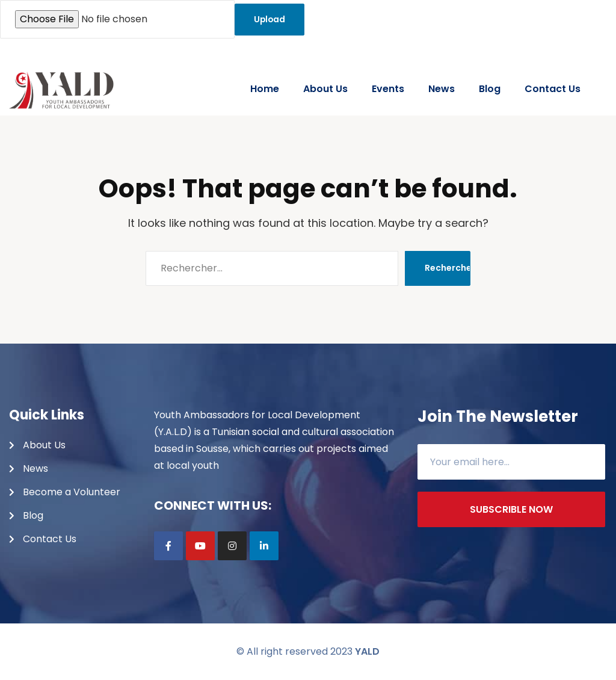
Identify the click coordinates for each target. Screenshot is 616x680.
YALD (367, 651)
